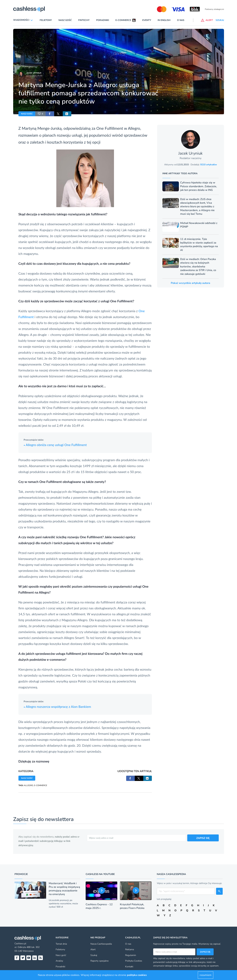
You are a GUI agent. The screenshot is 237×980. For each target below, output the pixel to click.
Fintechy (84, 20)
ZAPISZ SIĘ (203, 838)
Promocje (21, 874)
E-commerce (123, 20)
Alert (93, 949)
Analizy (59, 961)
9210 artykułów (209, 165)
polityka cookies (137, 975)
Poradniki (103, 20)
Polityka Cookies (134, 961)
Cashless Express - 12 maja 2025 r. (99, 906)
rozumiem (206, 975)
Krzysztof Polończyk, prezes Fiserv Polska (132, 906)
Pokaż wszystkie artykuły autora (190, 283)
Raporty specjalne (99, 961)
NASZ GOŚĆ (27, 114)
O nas (181, 20)
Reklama (130, 949)
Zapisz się (205, 952)
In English (164, 20)
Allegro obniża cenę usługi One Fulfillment (55, 445)
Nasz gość (65, 20)
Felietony (46, 20)
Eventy (147, 20)
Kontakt (129, 967)
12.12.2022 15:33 (34, 76)
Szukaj (94, 955)
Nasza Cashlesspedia (101, 944)
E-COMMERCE (41, 785)
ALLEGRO (28, 785)
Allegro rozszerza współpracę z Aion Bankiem (57, 707)
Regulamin (131, 955)
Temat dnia (61, 944)
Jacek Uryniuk (34, 73)
